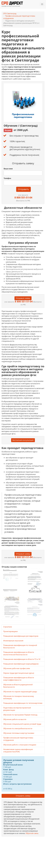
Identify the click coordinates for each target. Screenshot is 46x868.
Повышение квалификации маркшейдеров (21, 664)
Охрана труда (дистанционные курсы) (19, 673)
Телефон (7, 178)
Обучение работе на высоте (15, 719)
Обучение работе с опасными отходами (20, 745)
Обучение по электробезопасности (18, 728)
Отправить (23, 189)
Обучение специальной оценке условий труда (22, 724)
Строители (8, 627)
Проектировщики (10, 631)
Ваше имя (8, 169)
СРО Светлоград (10, 14)
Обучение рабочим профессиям (17, 668)
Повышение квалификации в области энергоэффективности (19, 679)
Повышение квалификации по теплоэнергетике (23, 703)
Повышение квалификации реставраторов (21, 636)
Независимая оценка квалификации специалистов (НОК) (18, 751)
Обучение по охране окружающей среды (20, 692)
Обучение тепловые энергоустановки (19, 733)
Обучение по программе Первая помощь (20, 715)
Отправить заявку (23, 796)
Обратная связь (32, 833)
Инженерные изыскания (13, 641)
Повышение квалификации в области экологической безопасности (19, 653)
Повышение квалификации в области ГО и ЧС (22, 659)
